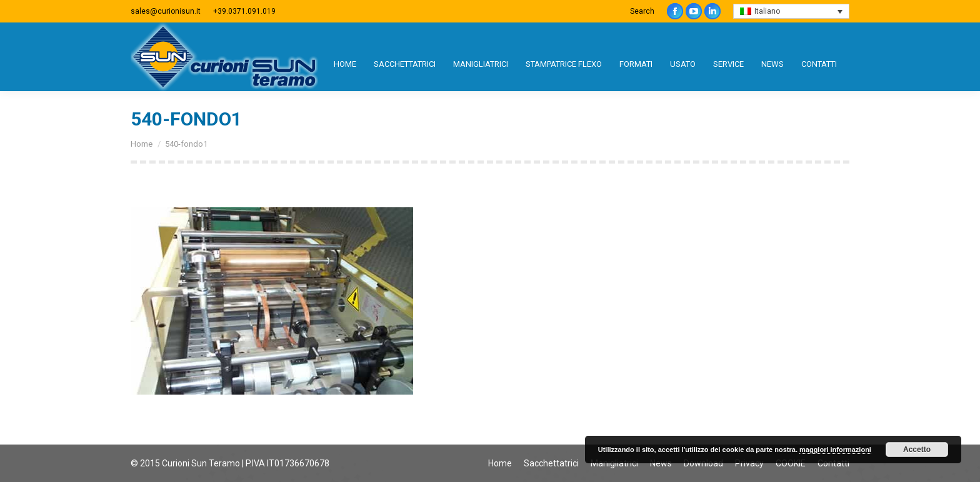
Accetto (917, 450)
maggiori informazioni (835, 450)
